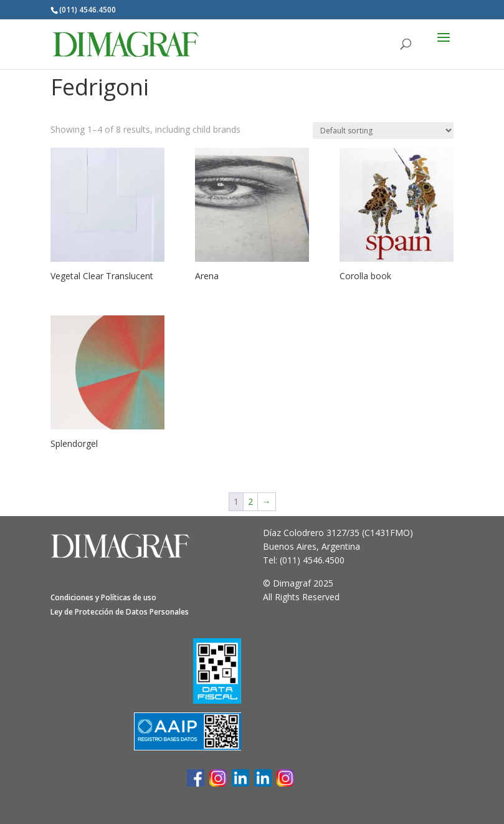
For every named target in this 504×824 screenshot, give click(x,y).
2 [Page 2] (250, 501)
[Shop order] (383, 131)
